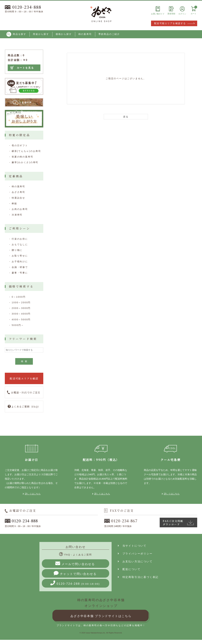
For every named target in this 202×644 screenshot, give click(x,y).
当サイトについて (132, 546)
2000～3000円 (21, 308)
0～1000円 (19, 297)
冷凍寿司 (17, 215)
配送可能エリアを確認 (24, 378)
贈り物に (17, 250)
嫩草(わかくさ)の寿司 (25, 162)
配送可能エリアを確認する (170, 23)
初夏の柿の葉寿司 (22, 157)
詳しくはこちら (33, 494)
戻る (126, 117)
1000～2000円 (21, 302)
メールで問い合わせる (75, 563)
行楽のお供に (20, 239)
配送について (129, 569)
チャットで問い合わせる (75, 573)
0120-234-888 (23, 7)
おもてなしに (20, 244)
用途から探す (41, 34)
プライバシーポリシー (135, 554)
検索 (25, 361)
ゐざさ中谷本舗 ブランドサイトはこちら (101, 616)
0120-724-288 (75, 583)
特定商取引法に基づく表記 (138, 577)
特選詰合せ (18, 198)
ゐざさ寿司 (18, 192)
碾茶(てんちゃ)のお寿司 (26, 151)
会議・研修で (20, 267)
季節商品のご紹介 (109, 34)
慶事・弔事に (20, 273)
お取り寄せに (20, 256)
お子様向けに (20, 261)
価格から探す (64, 34)
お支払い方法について (135, 561)
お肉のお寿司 (20, 209)
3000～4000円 (21, 314)
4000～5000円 (21, 320)
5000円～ (18, 325)
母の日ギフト (20, 145)
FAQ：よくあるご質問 (76, 555)
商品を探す (16, 34)
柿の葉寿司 (85, 34)
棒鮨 (14, 203)
